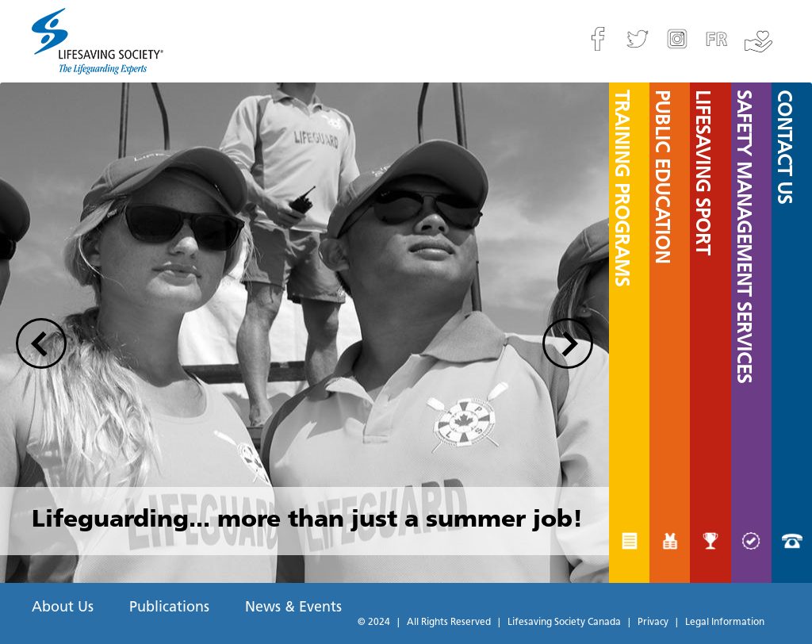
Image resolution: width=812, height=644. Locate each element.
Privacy (653, 623)
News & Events (293, 608)
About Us (63, 608)
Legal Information (725, 623)
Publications (169, 608)
